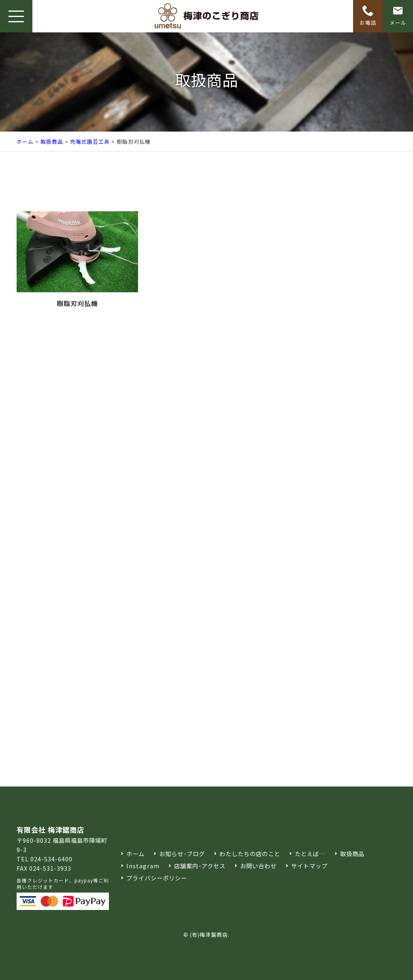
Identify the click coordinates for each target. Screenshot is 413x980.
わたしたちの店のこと (250, 854)
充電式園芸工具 (90, 141)
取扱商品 (52, 141)
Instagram (143, 866)
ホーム (25, 141)
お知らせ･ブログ (182, 854)
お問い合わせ (258, 866)
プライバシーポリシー (157, 878)
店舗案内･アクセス (200, 866)
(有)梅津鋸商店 (209, 934)
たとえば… (310, 854)
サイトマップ (309, 866)
